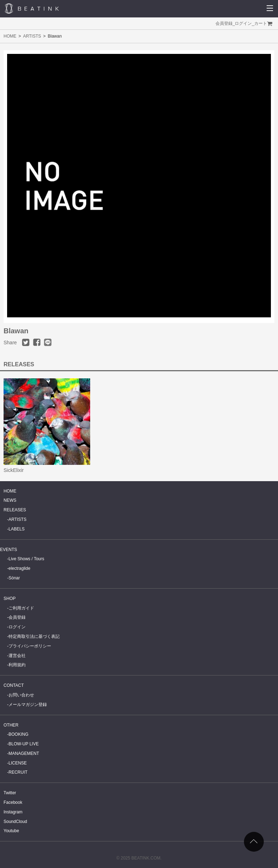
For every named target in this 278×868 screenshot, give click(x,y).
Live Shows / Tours (26, 559)
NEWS (10, 500)
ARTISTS (32, 36)
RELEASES (15, 510)
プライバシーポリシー (30, 646)
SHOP (10, 599)
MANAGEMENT (24, 753)
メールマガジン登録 (28, 705)
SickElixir (14, 470)
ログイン (243, 23)
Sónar (14, 578)
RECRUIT (18, 772)
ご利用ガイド (21, 608)
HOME (10, 36)
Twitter (10, 793)
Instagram (13, 812)
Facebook (13, 802)
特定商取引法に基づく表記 (34, 636)
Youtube (11, 831)
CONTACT (14, 685)
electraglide (19, 568)
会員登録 (224, 23)
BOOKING (18, 734)
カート (261, 23)
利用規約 (17, 665)
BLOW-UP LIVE (24, 744)
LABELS (17, 529)
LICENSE (18, 763)
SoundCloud (15, 822)
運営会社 (17, 656)
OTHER (11, 725)
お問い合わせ (21, 695)
